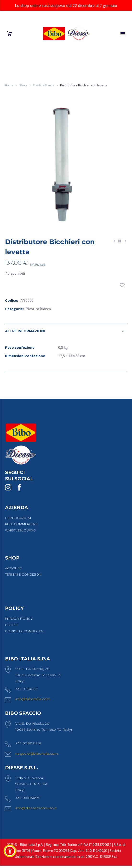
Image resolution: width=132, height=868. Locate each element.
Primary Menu (123, 34)
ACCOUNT (13, 571)
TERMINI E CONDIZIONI (24, 577)
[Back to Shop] (120, 243)
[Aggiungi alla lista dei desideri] (122, 288)
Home (9, 85)
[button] (10, 851)
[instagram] (8, 490)
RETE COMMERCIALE (22, 526)
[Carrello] (9, 34)
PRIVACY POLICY (19, 621)
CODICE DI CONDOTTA (24, 633)
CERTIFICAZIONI (18, 520)
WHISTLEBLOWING (20, 533)
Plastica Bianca (43, 85)
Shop (23, 85)
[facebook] (19, 490)
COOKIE (12, 627)
